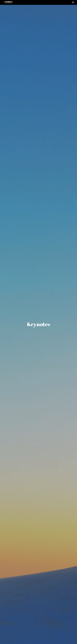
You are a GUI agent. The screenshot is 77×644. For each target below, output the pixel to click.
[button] (73, 2)
